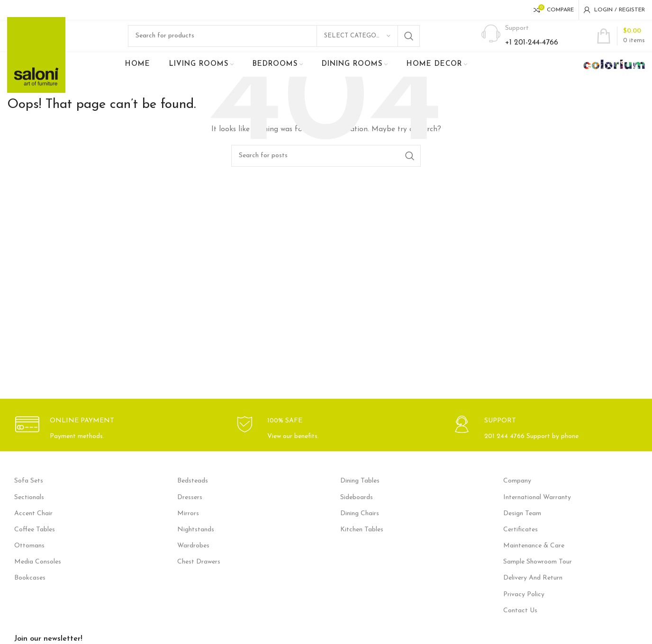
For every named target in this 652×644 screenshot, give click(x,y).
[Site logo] (36, 60)
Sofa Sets (29, 492)
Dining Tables (360, 492)
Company (517, 492)
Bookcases (30, 590)
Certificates (521, 541)
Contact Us (520, 622)
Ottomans (29, 557)
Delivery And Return (533, 590)
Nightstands (196, 541)
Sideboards (357, 509)
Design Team (522, 525)
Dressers (190, 509)
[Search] (274, 42)
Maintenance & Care (534, 557)
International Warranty (537, 509)
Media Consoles (38, 573)
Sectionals (29, 509)
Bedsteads (193, 492)
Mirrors (188, 525)
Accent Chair (33, 525)
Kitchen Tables (362, 541)
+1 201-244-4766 (532, 48)
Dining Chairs (360, 525)
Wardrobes (193, 557)
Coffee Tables (35, 541)
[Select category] (357, 42)
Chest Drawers (199, 573)
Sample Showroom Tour (538, 573)
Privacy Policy (524, 606)
